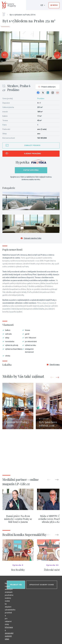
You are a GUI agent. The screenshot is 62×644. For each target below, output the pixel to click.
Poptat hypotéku (31, 170)
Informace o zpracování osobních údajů (9, 633)
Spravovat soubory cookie (42, 585)
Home (5, 13)
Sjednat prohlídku (33, 154)
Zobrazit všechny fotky (31, 238)
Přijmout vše (16, 585)
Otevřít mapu (53, 365)
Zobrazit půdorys (32, 145)
